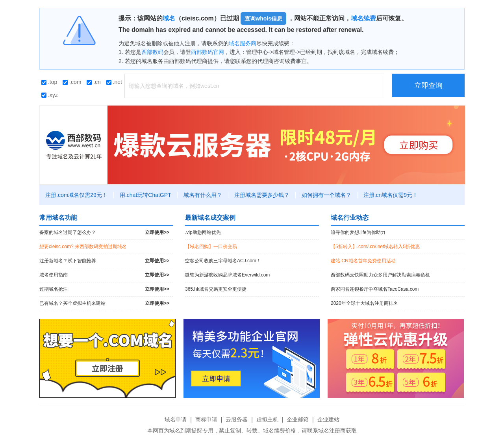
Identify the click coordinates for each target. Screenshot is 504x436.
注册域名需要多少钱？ (262, 195)
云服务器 (237, 419)
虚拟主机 (267, 419)
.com (72, 82)
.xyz (50, 95)
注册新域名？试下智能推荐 (104, 261)
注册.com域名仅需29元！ (76, 195)
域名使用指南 (104, 275)
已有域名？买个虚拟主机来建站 (104, 303)
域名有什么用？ (203, 195)
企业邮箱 (298, 419)
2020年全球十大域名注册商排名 (364, 303)
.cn (94, 82)
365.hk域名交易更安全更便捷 (216, 289)
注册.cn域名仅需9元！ (391, 195)
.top (49, 82)
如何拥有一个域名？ (326, 195)
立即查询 (428, 85)
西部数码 (152, 52)
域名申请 (176, 419)
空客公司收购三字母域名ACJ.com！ (223, 261)
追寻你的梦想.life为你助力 (358, 232)
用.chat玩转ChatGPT (145, 195)
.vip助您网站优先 (203, 232)
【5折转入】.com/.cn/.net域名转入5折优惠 (375, 247)
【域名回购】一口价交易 (211, 247)
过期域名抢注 (104, 289)
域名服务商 (243, 43)
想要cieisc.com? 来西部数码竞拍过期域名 (83, 247)
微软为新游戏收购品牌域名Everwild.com (227, 275)
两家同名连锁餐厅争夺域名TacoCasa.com (375, 289)
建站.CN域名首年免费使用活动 (363, 261)
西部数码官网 (208, 52)
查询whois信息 (263, 19)
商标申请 (206, 419)
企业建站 (328, 419)
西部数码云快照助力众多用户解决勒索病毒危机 (380, 275)
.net (114, 82)
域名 (169, 18)
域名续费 (363, 18)
